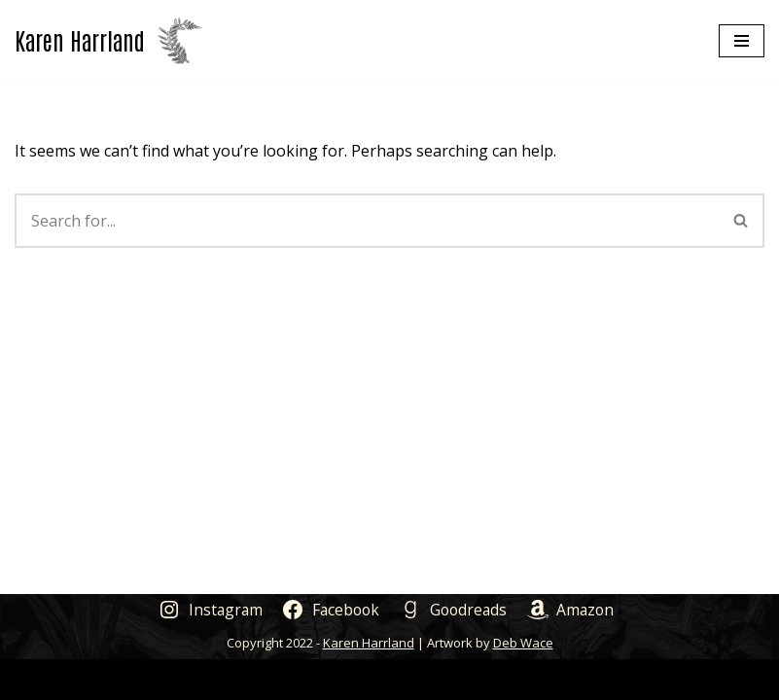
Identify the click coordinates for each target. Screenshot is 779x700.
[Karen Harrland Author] (109, 40)
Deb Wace (523, 643)
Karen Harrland (369, 643)
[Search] (367, 221)
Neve (296, 679)
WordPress (461, 679)
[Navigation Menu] (742, 41)
